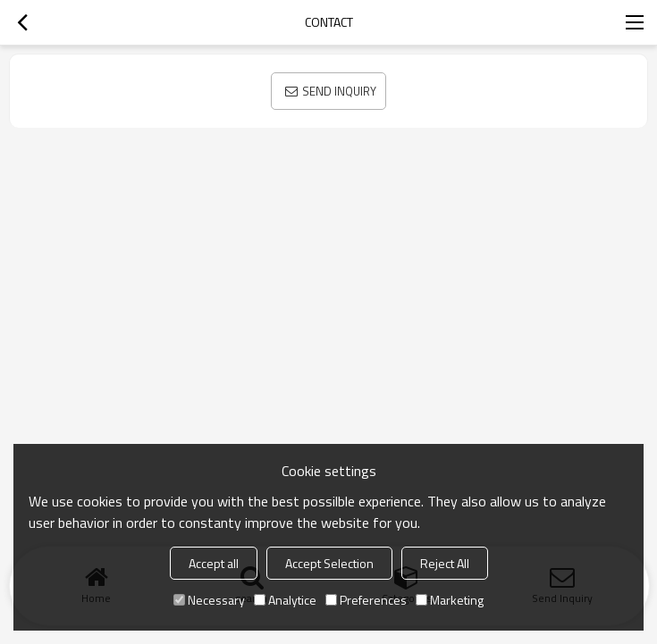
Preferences (366, 600)
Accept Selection (329, 563)
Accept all (214, 563)
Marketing (450, 600)
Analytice (285, 600)
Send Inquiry (339, 91)
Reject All (445, 563)
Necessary (209, 600)
